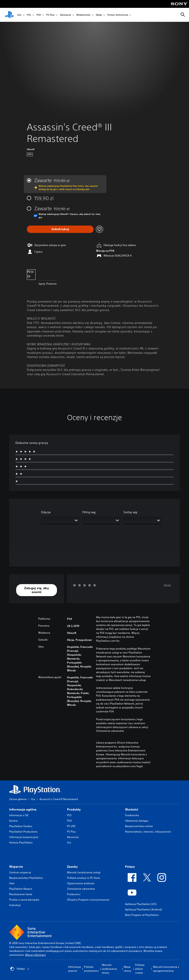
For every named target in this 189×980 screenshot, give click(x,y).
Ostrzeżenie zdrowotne (81, 889)
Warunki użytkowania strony (109, 969)
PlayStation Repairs (21, 889)
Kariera (13, 821)
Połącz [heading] (130, 867)
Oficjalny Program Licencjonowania (88, 900)
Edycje (46, 512)
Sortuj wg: (131, 512)
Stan (12, 883)
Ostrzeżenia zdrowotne (110, 731)
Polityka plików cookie (140, 969)
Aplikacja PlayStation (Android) (143, 909)
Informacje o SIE (19, 815)
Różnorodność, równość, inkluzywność (148, 832)
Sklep (99, 15)
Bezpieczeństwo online (139, 826)
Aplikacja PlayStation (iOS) (141, 904)
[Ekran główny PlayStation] (9, 15)
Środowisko (132, 815)
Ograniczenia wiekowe (81, 883)
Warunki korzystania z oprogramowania (166, 969)
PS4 (39, 15)
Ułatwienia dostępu (137, 821)
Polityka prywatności (91, 969)
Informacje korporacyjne (24, 837)
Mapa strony (127, 969)
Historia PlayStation (21, 842)
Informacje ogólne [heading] (23, 809)
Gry (19, 15)
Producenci (74, 894)
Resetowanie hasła (21, 894)
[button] (37, 590)
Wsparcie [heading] (16, 867)
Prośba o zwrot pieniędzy (24, 900)
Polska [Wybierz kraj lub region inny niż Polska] (20, 969)
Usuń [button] (167, 585)
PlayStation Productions (23, 832)
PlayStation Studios (21, 826)
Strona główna (18, 799)
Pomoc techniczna (118, 15)
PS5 (29, 15)
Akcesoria (65, 15)
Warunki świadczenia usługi (84, 872)
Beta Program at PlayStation (142, 915)
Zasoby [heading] (72, 867)
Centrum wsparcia (20, 872)
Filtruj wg (89, 512)
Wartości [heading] (132, 809)
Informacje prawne (75, 969)
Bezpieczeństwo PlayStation (26, 878)
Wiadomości (83, 15)
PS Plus (50, 15)
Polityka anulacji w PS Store (83, 878)
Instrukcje (15, 905)
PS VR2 (71, 826)
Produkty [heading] (74, 809)
